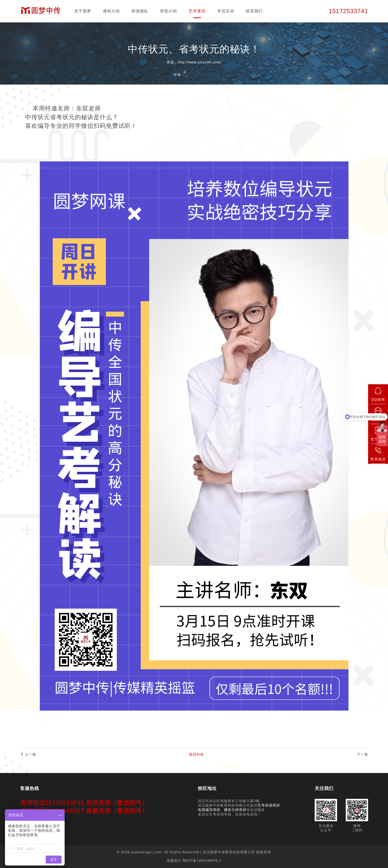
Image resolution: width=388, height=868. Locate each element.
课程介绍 (111, 11)
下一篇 (363, 754)
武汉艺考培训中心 (200, 75)
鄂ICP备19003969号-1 (202, 861)
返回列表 (196, 754)
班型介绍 (169, 11)
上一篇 (28, 754)
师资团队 (140, 11)
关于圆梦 (83, 11)
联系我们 (254, 11)
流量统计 (174, 861)
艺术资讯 (197, 11)
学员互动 (226, 11)
